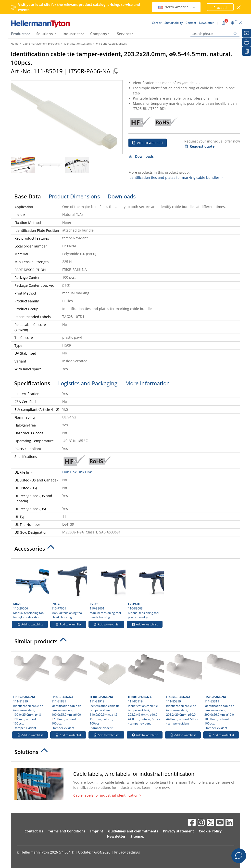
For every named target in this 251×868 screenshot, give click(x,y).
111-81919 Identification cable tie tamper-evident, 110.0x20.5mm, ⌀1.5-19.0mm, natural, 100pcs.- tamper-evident (107, 692)
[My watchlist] (247, 51)
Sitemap (137, 836)
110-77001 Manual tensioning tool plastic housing (69, 590)
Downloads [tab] (122, 196)
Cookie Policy (210, 831)
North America (177, 7)
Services (124, 34)
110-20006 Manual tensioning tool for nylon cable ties (31, 590)
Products (19, 34)
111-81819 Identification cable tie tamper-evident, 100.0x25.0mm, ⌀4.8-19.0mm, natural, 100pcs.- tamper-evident (31, 692)
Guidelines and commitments (133, 831)
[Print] (247, 42)
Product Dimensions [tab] (74, 196)
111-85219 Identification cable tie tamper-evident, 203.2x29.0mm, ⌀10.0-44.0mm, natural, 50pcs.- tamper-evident (183, 690)
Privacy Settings (127, 852)
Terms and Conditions (67, 831)
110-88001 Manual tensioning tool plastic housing (107, 590)
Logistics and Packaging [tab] (88, 383)
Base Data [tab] (28, 196)
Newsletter (116, 836)
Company (99, 34)
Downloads (141, 156)
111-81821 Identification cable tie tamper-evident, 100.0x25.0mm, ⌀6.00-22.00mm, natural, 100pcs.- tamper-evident (69, 692)
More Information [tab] (148, 383)
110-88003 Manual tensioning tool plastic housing (145, 590)
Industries (71, 34)
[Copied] (115, 71)
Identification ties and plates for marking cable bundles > (176, 177)
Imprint (97, 831)
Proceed (220, 7)
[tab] (125, 550)
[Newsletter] (247, 33)
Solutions (44, 34)
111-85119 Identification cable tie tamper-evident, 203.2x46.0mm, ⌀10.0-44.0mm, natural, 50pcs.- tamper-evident (145, 690)
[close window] (239, 7)
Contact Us (34, 831)
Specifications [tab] (32, 383)
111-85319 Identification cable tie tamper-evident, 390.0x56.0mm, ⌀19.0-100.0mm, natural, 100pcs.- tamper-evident (222, 692)
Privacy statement (178, 831)
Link (66, 472)
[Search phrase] (215, 34)
